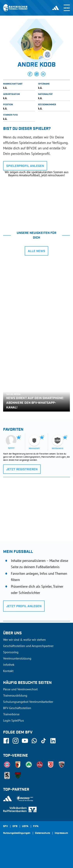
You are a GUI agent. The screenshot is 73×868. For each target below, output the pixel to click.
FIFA (36, 826)
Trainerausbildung (15, 695)
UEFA (25, 826)
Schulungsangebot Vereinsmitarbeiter (28, 702)
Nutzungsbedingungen (17, 833)
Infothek (9, 665)
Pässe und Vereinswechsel (20, 689)
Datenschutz (43, 833)
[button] (30, 74)
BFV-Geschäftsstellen (17, 708)
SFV (5, 826)
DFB (15, 826)
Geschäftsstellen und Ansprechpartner (28, 646)
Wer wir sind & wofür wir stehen (24, 640)
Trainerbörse (11, 714)
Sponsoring (11, 652)
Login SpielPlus (14, 720)
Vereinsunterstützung (17, 658)
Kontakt (8, 671)
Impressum (61, 833)
